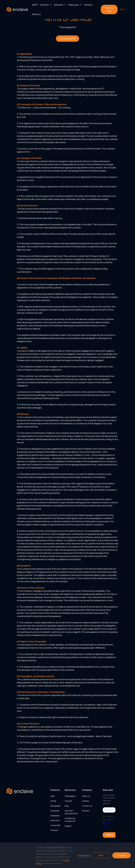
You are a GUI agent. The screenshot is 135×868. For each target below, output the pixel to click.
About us (36, 14)
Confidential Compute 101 (70, 820)
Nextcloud (55, 820)
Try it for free (109, 9)
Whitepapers (70, 796)
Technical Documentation (71, 812)
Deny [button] (101, 855)
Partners (88, 5)
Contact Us (87, 806)
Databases (55, 816)
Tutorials (68, 801)
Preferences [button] (84, 855)
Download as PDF (67, 39)
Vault (53, 796)
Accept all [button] (122, 855)
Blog (67, 806)
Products (54, 830)
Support (68, 826)
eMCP (35, 5)
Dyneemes (55, 811)
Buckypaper (56, 806)
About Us (86, 796)
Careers (85, 801)
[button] (46, 5)
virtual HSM (55, 825)
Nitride (53, 801)
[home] (17, 10)
